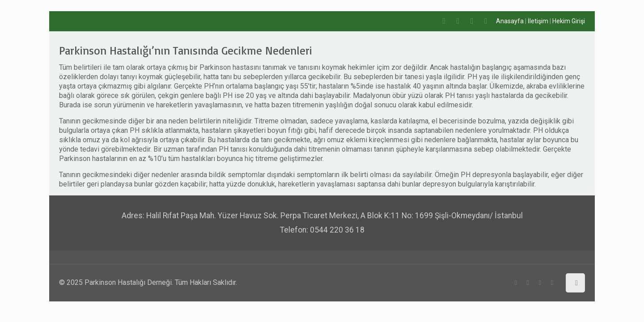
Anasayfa (510, 21)
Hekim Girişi (569, 21)
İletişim (538, 21)
